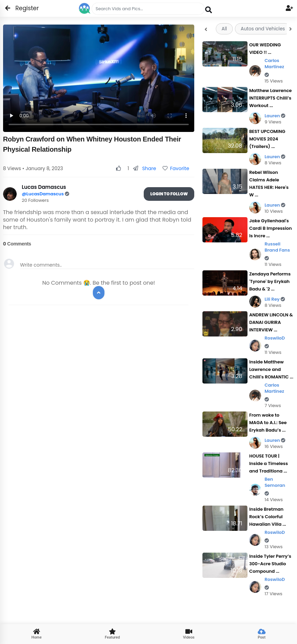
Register (23, 8)
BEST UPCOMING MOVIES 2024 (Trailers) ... (267, 139)
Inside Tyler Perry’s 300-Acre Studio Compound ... (270, 564)
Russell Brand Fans (277, 251)
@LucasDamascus (43, 194)
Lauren (275, 116)
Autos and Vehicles (263, 29)
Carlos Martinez (274, 67)
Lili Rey (275, 299)
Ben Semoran (275, 486)
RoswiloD (275, 342)
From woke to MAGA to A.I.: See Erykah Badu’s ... (268, 423)
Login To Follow (169, 194)
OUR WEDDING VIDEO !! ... (265, 49)
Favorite (176, 168)
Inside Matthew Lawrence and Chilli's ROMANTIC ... (271, 369)
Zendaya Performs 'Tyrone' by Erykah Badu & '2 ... (270, 281)
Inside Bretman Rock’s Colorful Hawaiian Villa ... (268, 517)
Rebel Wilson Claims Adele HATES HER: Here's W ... (269, 184)
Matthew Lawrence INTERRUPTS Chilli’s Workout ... (271, 98)
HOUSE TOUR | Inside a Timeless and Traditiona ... (268, 463)
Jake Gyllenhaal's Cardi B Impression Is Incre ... (271, 228)
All (224, 29)
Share (145, 168)
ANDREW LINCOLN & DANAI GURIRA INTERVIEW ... (271, 322)
